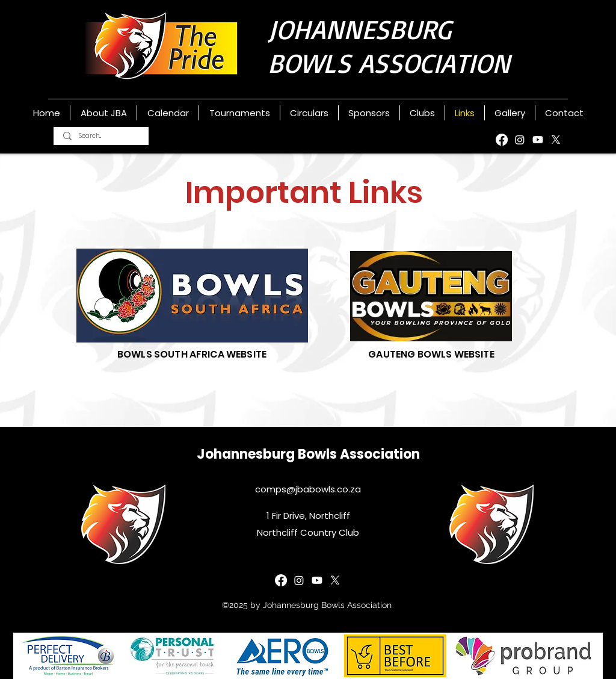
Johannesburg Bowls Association (308, 454)
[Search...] (101, 136)
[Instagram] (520, 140)
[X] (556, 140)
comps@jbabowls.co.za (308, 489)
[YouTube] (538, 140)
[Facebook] (502, 140)
